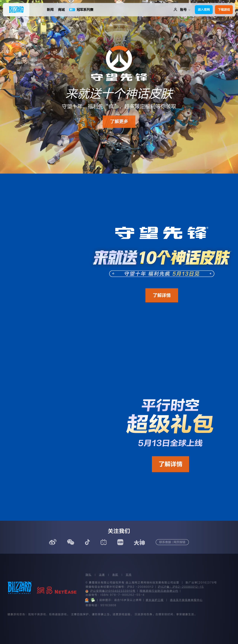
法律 (102, 575)
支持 (129, 575)
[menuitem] (16, 10)
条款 (115, 575)
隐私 (89, 575)
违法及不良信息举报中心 (186, 600)
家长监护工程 (155, 600)
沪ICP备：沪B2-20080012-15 (181, 587)
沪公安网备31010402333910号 (111, 591)
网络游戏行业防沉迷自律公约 (159, 591)
